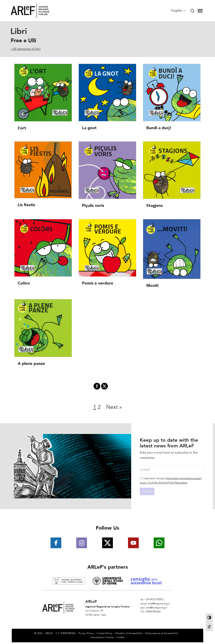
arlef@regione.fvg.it (159, 604)
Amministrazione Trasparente (157, 616)
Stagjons (155, 206)
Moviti (152, 286)
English (179, 11)
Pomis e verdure (98, 283)
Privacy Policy (86, 633)
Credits (120, 637)
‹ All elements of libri (26, 49)
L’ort (22, 128)
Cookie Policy (104, 633)
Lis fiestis (26, 205)
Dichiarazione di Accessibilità (162, 633)
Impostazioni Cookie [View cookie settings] (102, 637)
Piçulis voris (93, 206)
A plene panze (31, 364)
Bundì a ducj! (159, 128)
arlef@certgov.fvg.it (156, 608)
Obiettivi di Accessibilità (129, 633)
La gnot (89, 128)
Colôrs (24, 283)
